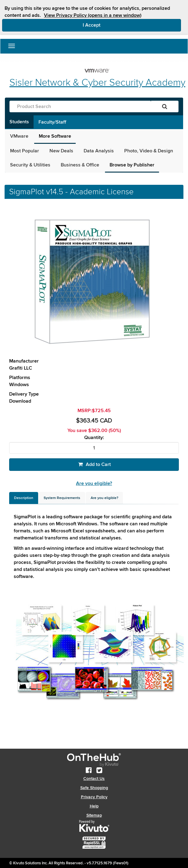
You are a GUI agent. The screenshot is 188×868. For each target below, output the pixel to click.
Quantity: (94, 438)
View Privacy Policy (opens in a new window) (93, 15)
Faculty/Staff (52, 122)
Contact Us (94, 779)
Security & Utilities (30, 165)
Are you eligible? (94, 483)
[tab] (24, 498)
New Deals (61, 151)
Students (19, 122)
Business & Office (80, 165)
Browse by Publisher (132, 165)
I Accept (117, 25)
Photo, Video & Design (149, 151)
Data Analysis (99, 151)
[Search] (165, 106)
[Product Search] (80, 106)
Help (94, 806)
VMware (19, 136)
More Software (55, 136)
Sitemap (94, 815)
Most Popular (25, 151)
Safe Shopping (94, 788)
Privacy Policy (94, 797)
